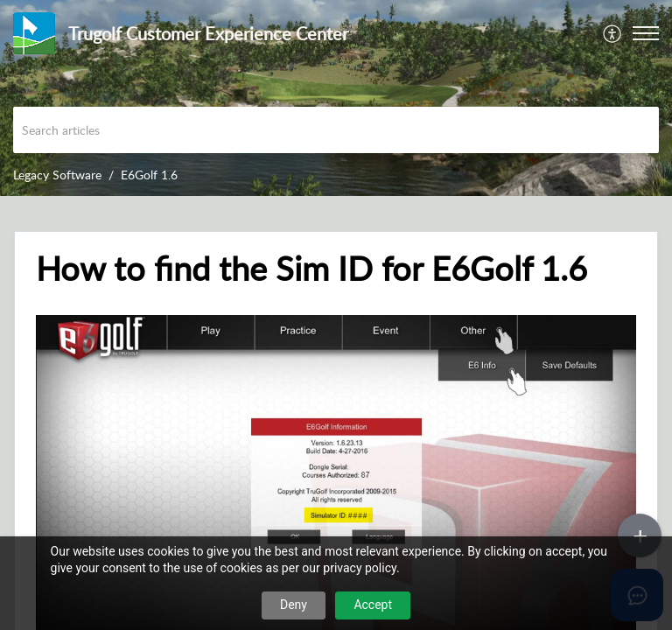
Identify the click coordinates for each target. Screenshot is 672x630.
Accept (373, 605)
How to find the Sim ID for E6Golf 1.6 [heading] (311, 269)
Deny (294, 605)
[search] (336, 130)
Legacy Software (57, 175)
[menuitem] (613, 33)
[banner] (336, 98)
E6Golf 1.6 (149, 175)
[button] (613, 33)
